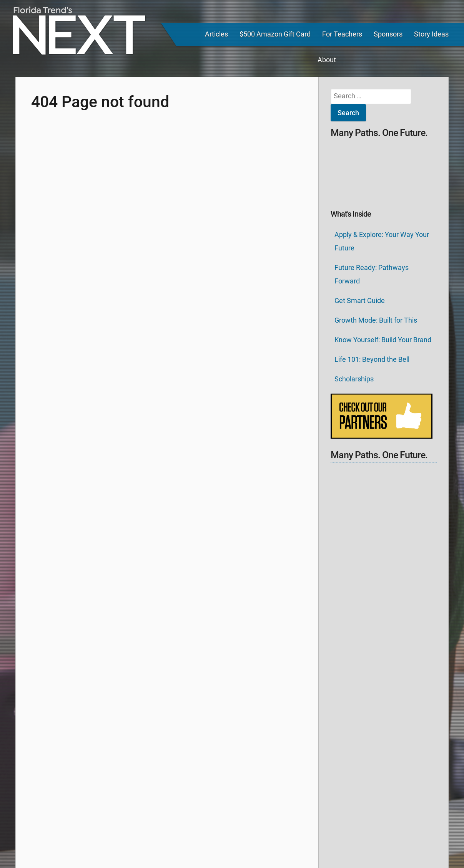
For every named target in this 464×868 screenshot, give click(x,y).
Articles (216, 34)
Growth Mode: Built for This (376, 320)
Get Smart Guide (360, 301)
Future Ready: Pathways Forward (372, 274)
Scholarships (354, 379)
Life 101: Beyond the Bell (372, 359)
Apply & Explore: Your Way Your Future (382, 241)
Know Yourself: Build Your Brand (383, 340)
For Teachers (342, 34)
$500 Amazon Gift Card (275, 34)
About (327, 60)
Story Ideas (431, 34)
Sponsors (388, 34)
